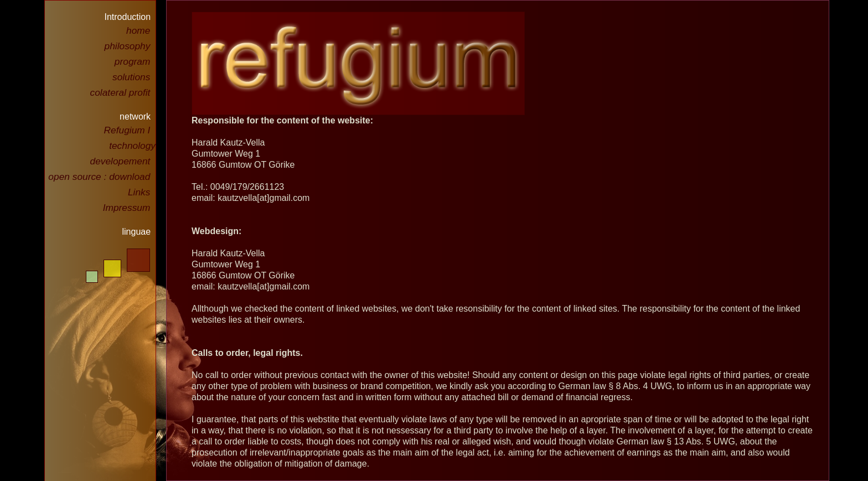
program (135, 61)
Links (142, 192)
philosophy (130, 46)
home (141, 30)
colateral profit (123, 92)
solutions (134, 77)
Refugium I (130, 130)
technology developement (123, 153)
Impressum (129, 208)
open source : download (102, 177)
